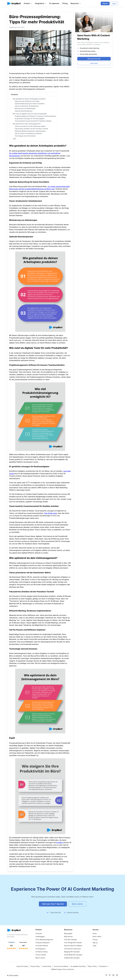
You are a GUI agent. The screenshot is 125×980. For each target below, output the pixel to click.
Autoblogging (40, 936)
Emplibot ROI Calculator (72, 958)
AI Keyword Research (43, 943)
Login (95, 946)
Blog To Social (40, 958)
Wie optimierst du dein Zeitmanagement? (27, 124)
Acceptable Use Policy (78, 966)
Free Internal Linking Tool (72, 949)
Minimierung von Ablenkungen (25, 108)
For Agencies (54, 3)
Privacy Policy (35, 966)
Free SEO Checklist (70, 940)
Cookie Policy (47, 966)
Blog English (68, 933)
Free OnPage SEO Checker (73, 943)
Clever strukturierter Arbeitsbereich (27, 106)
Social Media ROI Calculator (73, 955)
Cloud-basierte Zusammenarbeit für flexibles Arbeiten (33, 121)
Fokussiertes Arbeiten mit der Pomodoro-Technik (32, 129)
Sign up (95, 943)
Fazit (14, 139)
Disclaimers (103, 966)
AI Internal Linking (41, 952)
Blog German (68, 936)
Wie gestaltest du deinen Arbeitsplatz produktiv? (29, 99)
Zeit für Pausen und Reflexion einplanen (28, 133)
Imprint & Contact (22, 966)
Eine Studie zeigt (51, 513)
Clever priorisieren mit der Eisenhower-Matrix (30, 126)
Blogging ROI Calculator (72, 952)
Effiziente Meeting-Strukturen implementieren (30, 131)
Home (95, 933)
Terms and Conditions (61, 966)
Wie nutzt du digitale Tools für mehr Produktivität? (30, 114)
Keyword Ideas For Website (73, 946)
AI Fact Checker (41, 955)
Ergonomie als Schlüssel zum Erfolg (27, 101)
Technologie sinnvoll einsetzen (25, 136)
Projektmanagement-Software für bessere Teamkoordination (35, 116)
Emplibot (60, 842)
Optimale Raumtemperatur (24, 111)
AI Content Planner (42, 946)
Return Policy (92, 966)
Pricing (65, 3)
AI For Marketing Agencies (44, 940)
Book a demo (97, 936)
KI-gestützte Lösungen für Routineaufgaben (30, 119)
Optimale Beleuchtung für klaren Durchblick (30, 104)
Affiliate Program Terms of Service (62, 969)
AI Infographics (41, 949)
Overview (39, 933)
